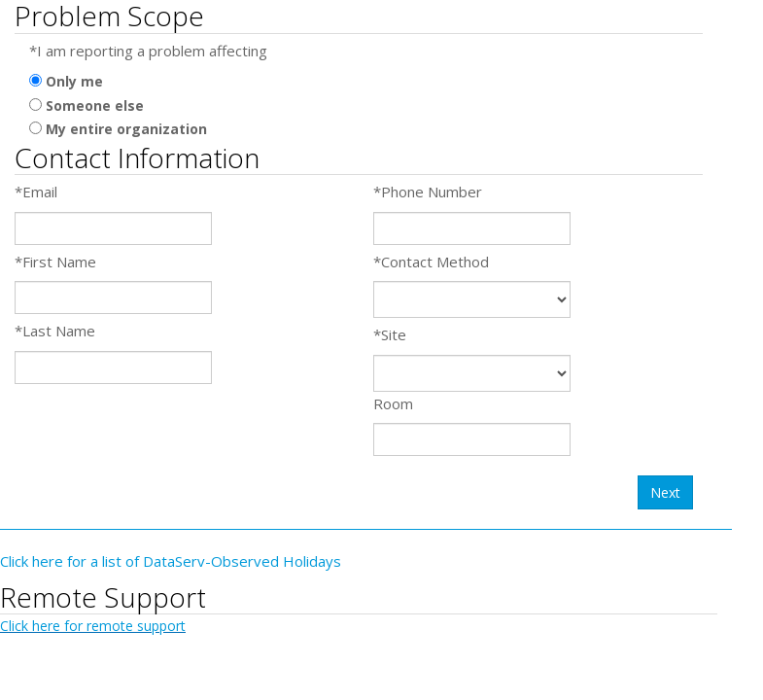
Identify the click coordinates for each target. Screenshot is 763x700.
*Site (390, 334)
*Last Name (55, 331)
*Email (36, 192)
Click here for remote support (93, 626)
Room (393, 403)
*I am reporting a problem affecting (148, 51)
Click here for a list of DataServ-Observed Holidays (171, 561)
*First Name (55, 262)
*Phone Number (428, 192)
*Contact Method (431, 262)
